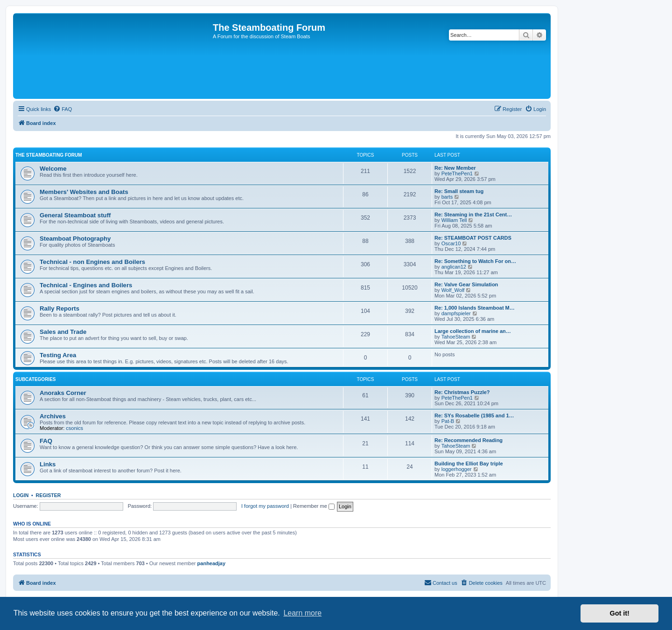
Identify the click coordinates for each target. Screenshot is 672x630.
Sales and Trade (63, 332)
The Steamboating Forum (49, 155)
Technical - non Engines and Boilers (92, 262)
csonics (74, 428)
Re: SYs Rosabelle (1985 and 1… (474, 415)
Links (48, 464)
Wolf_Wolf (453, 290)
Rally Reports (59, 308)
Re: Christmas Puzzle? (462, 392)
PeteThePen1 (457, 173)
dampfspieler (456, 313)
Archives (53, 416)
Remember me (314, 506)
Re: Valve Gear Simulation (466, 284)
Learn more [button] (302, 613)
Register (49, 495)
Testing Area (58, 355)
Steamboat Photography (75, 239)
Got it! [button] (620, 613)
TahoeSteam (456, 337)
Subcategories (36, 379)
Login (21, 495)
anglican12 (454, 267)
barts (447, 197)
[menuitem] (63, 109)
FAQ (46, 441)
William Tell (454, 220)
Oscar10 (451, 243)
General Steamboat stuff (75, 215)
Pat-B (448, 421)
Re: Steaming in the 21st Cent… (473, 215)
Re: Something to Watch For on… (475, 261)
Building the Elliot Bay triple (469, 464)
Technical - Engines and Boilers (86, 285)
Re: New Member (455, 168)
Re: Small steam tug (459, 191)
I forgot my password (265, 506)
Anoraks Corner (63, 393)
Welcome (53, 169)
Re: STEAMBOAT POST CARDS (473, 238)
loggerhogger (457, 469)
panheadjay (212, 563)
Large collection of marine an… (473, 331)
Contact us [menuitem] (441, 582)
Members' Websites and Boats (84, 192)
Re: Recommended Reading (469, 440)
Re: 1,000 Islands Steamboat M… (475, 308)
